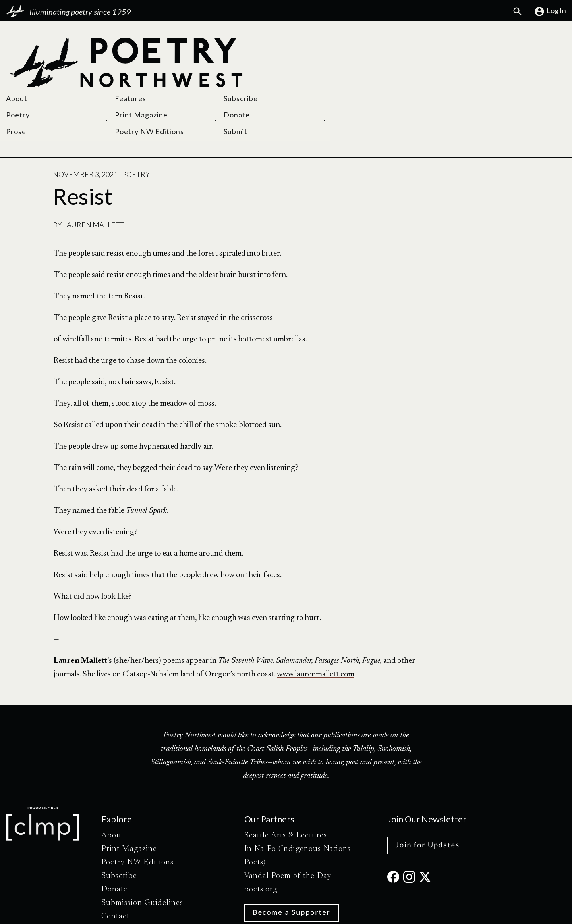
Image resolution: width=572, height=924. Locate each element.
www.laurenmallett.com (316, 622)
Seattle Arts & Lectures (286, 783)
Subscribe (497, 45)
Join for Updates (428, 792)
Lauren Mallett (94, 172)
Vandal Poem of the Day (288, 824)
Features (402, 45)
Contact (115, 864)
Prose (302, 79)
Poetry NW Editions (421, 79)
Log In (550, 12)
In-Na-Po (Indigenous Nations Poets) (298, 803)
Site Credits (353, 911)
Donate (493, 62)
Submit (492, 79)
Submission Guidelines (142, 851)
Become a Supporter (292, 860)
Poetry (304, 62)
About (303, 45)
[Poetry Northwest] (126, 63)
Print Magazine (413, 62)
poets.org (261, 837)
